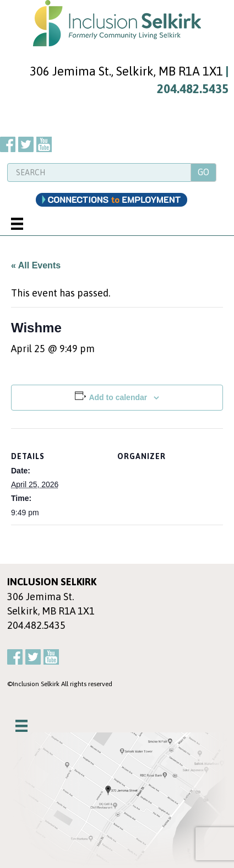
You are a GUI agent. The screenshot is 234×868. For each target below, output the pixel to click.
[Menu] (17, 224)
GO (203, 172)
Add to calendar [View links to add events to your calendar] (118, 397)
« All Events (36, 265)
